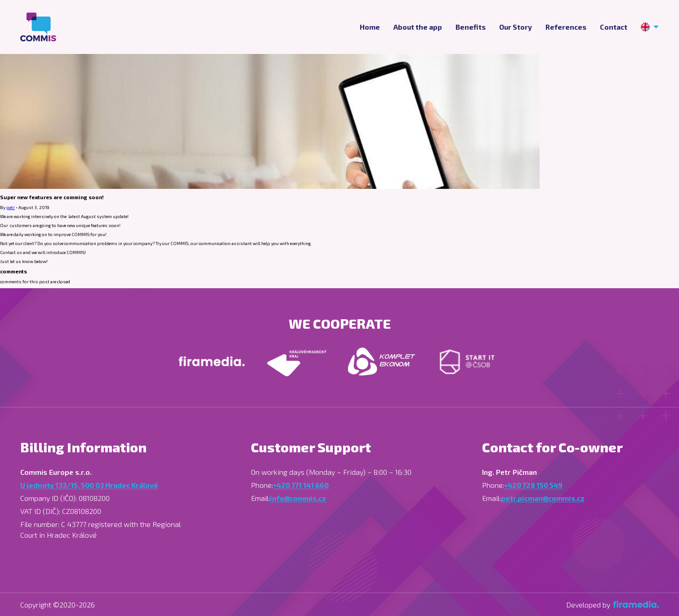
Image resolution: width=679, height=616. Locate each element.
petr (11, 207)
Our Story (516, 27)
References (566, 27)
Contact (614, 27)
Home (370, 27)
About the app (418, 27)
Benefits (471, 27)
